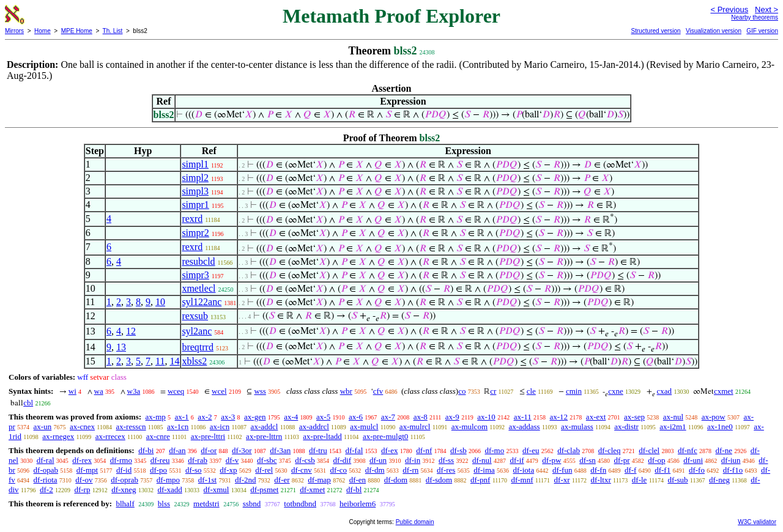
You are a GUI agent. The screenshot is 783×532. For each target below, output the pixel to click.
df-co (339, 470)
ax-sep (634, 417)
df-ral (46, 460)
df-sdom (439, 480)
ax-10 (486, 417)
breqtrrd (198, 347)
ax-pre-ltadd (322, 436)
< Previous (729, 9)
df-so (194, 470)
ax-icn (220, 427)
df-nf (424, 450)
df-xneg (124, 490)
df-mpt (87, 470)
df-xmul (217, 490)
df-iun (731, 460)
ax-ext (596, 417)
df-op (656, 460)
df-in (413, 460)
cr (493, 391)
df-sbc (267, 460)
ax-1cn (178, 427)
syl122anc (202, 302)
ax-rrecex (110, 436)
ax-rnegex (58, 436)
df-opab (46, 470)
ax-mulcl (364, 427)
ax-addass (524, 427)
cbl (28, 403)
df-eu (531, 450)
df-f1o (733, 470)
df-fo (697, 470)
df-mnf (522, 480)
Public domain (415, 522)
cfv (378, 391)
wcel (219, 391)
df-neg (719, 480)
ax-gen (255, 417)
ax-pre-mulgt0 (385, 436)
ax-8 (421, 417)
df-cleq (610, 450)
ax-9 (452, 417)
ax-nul (673, 417)
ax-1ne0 (720, 427)
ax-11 (523, 417)
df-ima (484, 470)
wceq (176, 391)
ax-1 (182, 417)
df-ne (723, 450)
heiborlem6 (358, 504)
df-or (209, 450)
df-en (358, 480)
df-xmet (312, 490)
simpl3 (195, 191)
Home (43, 31)
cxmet (724, 391)
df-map (319, 480)
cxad (665, 391)
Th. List (113, 31)
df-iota (524, 470)
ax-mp (156, 417)
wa (99, 391)
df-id (124, 470)
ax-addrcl (314, 427)
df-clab (569, 450)
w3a (134, 391)
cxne (616, 391)
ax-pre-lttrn (264, 436)
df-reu (160, 460)
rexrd (192, 219)
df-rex (82, 460)
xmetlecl (199, 288)
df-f (631, 470)
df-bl (354, 490)
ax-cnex (82, 427)
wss (260, 391)
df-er (282, 480)
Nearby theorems (755, 17)
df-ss (446, 460)
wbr (346, 391)
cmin (574, 391)
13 (121, 347)
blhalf (125, 504)
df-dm (375, 470)
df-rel (264, 470)
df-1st (207, 480)
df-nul (482, 460)
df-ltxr (601, 480)
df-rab (198, 460)
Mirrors (14, 31)
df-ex (389, 450)
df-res (446, 470)
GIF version (762, 31)
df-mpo (168, 480)
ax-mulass (577, 427)
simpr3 (195, 275)
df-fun (562, 470)
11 (160, 361)
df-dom (396, 480)
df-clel (649, 450)
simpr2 (195, 233)
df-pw (551, 460)
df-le (640, 480)
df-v (232, 460)
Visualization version (714, 31)
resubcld (198, 261)
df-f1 (662, 470)
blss (164, 504)
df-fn (598, 470)
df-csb (305, 460)
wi (72, 391)
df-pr (622, 460)
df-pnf (481, 480)
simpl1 (195, 164)
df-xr (562, 480)
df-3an (280, 450)
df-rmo (121, 460)
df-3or (242, 450)
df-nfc (688, 450)
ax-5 (323, 417)
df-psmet (264, 490)
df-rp (82, 490)
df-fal (354, 450)
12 (131, 331)
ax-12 (559, 417)
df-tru (318, 450)
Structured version (655, 31)
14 (174, 361)
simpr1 (195, 205)
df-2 (46, 490)
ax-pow (714, 417)
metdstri (206, 504)
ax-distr (626, 427)
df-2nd (246, 480)
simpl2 (195, 178)
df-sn (588, 460)
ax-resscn (131, 427)
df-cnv (302, 470)
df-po (158, 470)
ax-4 (291, 417)
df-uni (693, 460)
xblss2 (194, 361)
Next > (766, 9)
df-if (517, 460)
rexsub (195, 316)
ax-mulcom (469, 427)
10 (160, 302)
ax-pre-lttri (208, 436)
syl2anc (197, 331)
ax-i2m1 (673, 427)
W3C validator (757, 522)
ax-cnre (158, 436)
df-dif (343, 460)
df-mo (494, 450)
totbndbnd (300, 504)
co (462, 391)
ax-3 (228, 417)
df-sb (458, 450)
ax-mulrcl (415, 427)
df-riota (46, 480)
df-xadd (169, 490)
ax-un (43, 427)
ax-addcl (265, 427)
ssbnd (252, 504)
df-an (177, 450)
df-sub (677, 480)
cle (531, 391)
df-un (378, 460)
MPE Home (77, 31)
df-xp (228, 470)
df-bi (146, 450)
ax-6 (356, 417)
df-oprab (124, 480)
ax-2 (205, 417)
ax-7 (388, 417)
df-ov (84, 480)
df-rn (410, 470)
